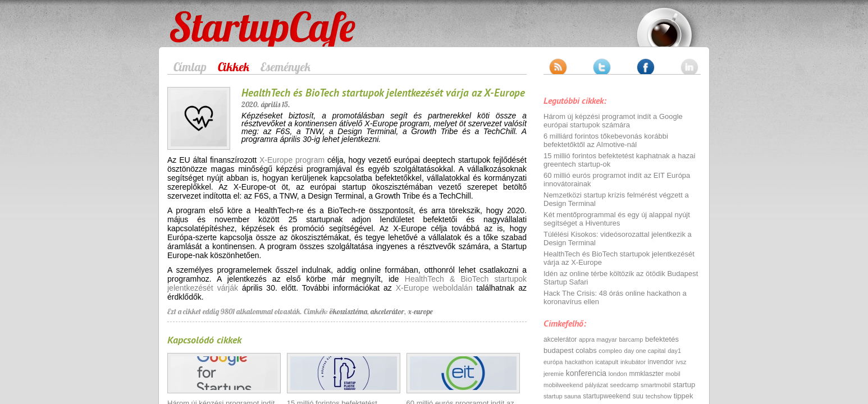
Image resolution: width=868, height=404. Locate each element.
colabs (586, 350)
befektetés (662, 339)
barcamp (631, 339)
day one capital (645, 351)
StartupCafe (191, 18)
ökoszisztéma (348, 311)
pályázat (597, 385)
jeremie (554, 374)
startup (684, 385)
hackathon (579, 362)
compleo (610, 351)
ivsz (681, 362)
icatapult (607, 362)
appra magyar (598, 339)
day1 (674, 351)
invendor (661, 362)
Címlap (190, 67)
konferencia (586, 373)
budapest (559, 350)
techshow (659, 396)
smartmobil (656, 385)
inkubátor (633, 362)
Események (285, 67)
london (618, 374)
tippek (684, 396)
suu (638, 396)
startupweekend (607, 396)
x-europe (420, 311)
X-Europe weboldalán (434, 288)
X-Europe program (292, 160)
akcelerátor (387, 311)
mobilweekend (563, 385)
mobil (673, 374)
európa (553, 362)
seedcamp (625, 385)
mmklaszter (646, 374)
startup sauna (562, 396)
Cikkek (234, 67)
